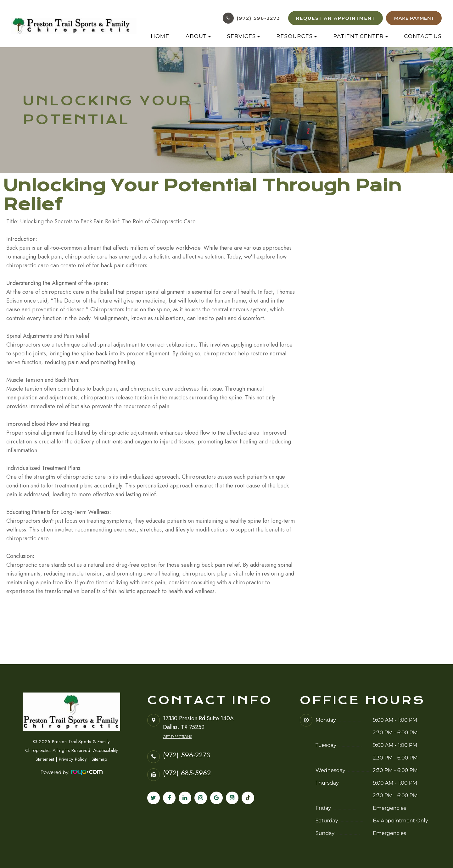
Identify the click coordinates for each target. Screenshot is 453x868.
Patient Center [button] (361, 36)
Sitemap (99, 759)
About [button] (198, 36)
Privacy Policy (73, 759)
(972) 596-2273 (259, 18)
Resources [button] (296, 36)
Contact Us (423, 36)
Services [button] (243, 36)
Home (160, 36)
